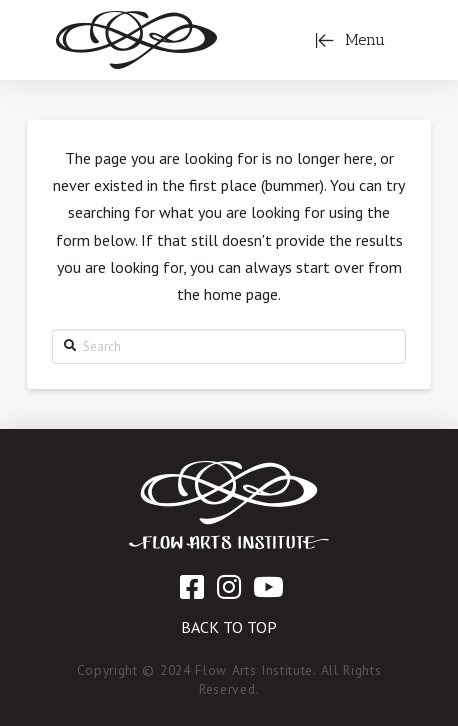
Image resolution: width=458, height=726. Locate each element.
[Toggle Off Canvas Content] (350, 40)
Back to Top (229, 627)
